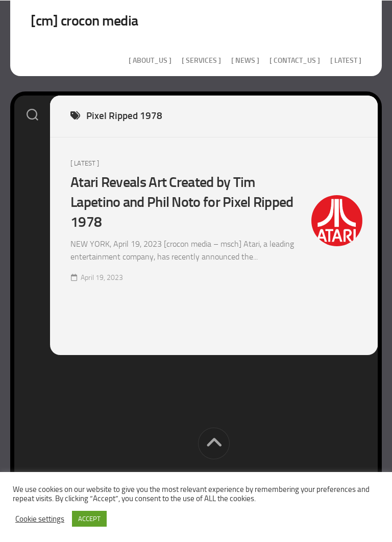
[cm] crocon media (84, 21)
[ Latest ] (346, 61)
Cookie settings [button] (40, 519)
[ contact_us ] (295, 61)
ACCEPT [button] (89, 519)
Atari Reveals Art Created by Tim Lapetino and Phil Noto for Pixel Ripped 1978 (182, 202)
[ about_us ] (150, 61)
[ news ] (245, 61)
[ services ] (201, 61)
